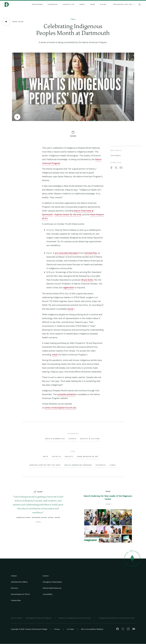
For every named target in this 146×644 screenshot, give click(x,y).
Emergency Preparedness (52, 582)
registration (68, 287)
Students (101, 465)
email (55, 355)
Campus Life (69, 4)
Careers (46, 576)
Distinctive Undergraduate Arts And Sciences (75, 618)
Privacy (57, 629)
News (93, 4)
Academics (53, 4)
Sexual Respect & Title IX (20, 594)
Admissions (37, 4)
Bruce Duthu (87, 280)
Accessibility (48, 594)
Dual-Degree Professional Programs (39, 618)
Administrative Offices (19, 582)
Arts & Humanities (55, 439)
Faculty (69, 457)
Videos (73, 19)
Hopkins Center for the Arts (68, 214)
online (70, 309)
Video (113, 465)
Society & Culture (90, 439)
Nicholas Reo (90, 253)
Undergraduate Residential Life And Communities (116, 618)
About (82, 4)
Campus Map (16, 600)
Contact (14, 576)
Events (73, 439)
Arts (46, 457)
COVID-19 (56, 457)
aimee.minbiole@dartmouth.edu (60, 408)
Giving (103, 4)
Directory (15, 588)
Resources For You (124, 4)
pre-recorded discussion (67, 253)
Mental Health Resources (52, 588)
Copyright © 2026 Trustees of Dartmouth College (29, 629)
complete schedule (66, 394)
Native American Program (78, 465)
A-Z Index (70, 629)
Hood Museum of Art (88, 457)
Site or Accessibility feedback (92, 629)
